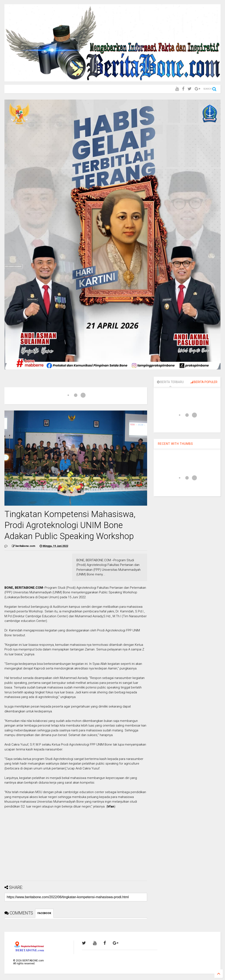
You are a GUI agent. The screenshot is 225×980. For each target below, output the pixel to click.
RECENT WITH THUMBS (175, 444)
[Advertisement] (76, 848)
